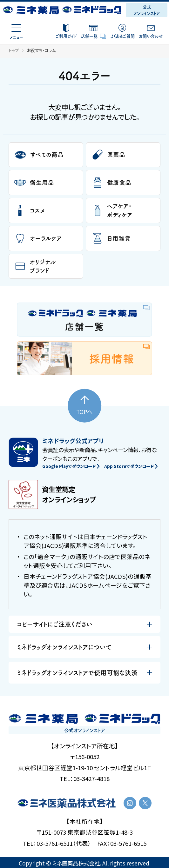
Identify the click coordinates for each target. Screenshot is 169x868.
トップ (14, 50)
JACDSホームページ (95, 585)
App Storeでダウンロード (131, 466)
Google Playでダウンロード (71, 466)
